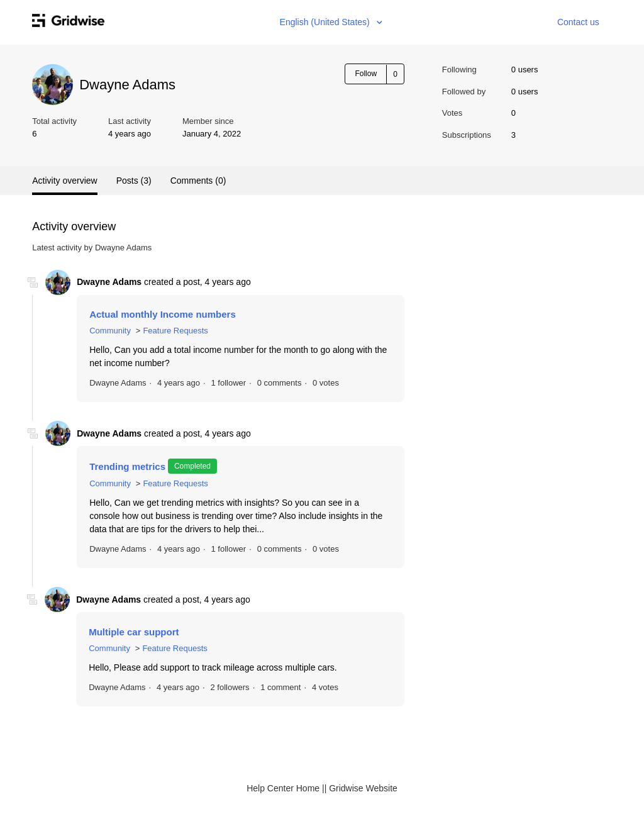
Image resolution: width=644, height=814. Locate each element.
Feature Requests (175, 331)
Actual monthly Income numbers (163, 314)
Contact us (578, 22)
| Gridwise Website (361, 788)
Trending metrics (127, 466)
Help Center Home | (285, 788)
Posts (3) (134, 181)
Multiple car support (134, 632)
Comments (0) (198, 181)
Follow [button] (366, 74)
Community (110, 331)
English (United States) (326, 22)
